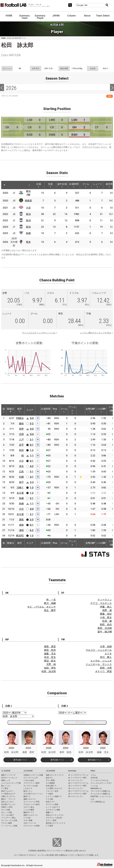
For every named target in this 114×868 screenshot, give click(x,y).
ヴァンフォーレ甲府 (31, 802)
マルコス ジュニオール (99, 650)
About (87, 16)
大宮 (28, 208)
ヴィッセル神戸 (7, 815)
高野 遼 (107, 610)
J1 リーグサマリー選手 (77, 778)
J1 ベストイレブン (76, 780)
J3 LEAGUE (50, 771)
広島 (21, 472)
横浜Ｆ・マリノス (8, 799)
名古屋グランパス (8, 804)
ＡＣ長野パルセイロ (54, 788)
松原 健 (107, 621)
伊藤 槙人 (106, 607)
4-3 (32, 466)
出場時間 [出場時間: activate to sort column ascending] (74, 185)
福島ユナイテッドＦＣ (55, 775)
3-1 (32, 472)
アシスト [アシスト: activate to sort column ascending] (72, 410)
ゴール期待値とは (98, 802)
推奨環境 (41, 851)
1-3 (32, 450)
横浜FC (20, 536)
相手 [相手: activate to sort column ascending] (20, 410)
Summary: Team (25, 17)
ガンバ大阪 (6, 810)
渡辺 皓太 (50, 661)
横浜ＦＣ (27, 796)
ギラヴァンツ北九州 (54, 818)
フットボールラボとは (99, 780)
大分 (21, 461)
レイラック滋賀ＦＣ (54, 796)
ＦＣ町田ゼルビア (8, 794)
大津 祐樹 (106, 646)
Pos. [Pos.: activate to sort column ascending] (55, 410)
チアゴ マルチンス (101, 603)
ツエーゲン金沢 (52, 791)
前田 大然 (106, 668)
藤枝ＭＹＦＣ (29, 812)
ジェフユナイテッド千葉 (11, 783)
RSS (110, 96)
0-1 (32, 445)
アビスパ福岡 (7, 823)
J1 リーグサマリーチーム (78, 775)
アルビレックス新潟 (31, 804)
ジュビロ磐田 (29, 810)
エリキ (108, 654)
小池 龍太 (106, 617)
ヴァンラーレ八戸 (31, 778)
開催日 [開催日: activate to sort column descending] (11, 410)
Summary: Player (40, 17)
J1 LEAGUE (6, 771)
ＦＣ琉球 (49, 826)
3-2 (32, 424)
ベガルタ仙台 (29, 780)
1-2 (32, 493)
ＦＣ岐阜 (49, 794)
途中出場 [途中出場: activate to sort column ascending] (62, 185)
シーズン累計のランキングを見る (96, 333)
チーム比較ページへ (29, 722)
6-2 (32, 530)
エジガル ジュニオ (101, 661)
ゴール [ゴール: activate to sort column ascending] (86, 185)
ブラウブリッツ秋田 (31, 783)
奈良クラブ (50, 802)
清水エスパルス (7, 802)
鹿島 (21, 520)
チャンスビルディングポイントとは (39, 333)
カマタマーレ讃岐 (53, 810)
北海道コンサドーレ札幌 (33, 775)
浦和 (21, 530)
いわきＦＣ (28, 788)
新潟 (28, 214)
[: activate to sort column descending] (4, 185)
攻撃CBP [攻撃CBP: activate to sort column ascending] (90, 410)
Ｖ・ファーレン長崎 (9, 826)
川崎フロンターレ (8, 796)
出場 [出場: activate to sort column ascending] (39, 185)
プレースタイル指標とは (100, 791)
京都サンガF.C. (7, 807)
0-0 (32, 418)
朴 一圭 (51, 600)
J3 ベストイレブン (76, 796)
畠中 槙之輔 (105, 632)
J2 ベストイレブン (76, 788)
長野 (21, 429)
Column (71, 16)
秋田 (21, 450)
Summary (72, 771)
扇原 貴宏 (50, 646)
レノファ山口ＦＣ (53, 807)
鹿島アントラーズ (8, 775)
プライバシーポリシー (55, 851)
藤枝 (21, 424)
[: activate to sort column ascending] (11, 185)
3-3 (32, 482)
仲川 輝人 (106, 657)
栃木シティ (28, 791)
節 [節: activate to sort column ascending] (4, 410)
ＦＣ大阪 (49, 799)
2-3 (32, 520)
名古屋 (20, 493)
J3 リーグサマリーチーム (78, 791)
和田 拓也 (106, 625)
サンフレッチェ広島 (9, 820)
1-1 (32, 456)
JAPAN (56, 16)
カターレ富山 (29, 807)
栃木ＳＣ (49, 778)
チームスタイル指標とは (100, 794)
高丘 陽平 (50, 610)
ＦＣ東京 (5, 788)
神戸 (21, 482)
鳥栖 (28, 233)
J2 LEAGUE (28, 771)
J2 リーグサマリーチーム (78, 783)
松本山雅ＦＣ (51, 786)
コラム (93, 775)
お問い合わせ (79, 851)
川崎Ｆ (20, 488)
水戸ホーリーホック (9, 778)
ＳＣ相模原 (50, 783)
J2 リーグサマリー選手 (77, 786)
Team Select (103, 16)
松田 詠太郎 (49, 671)
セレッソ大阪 (7, 812)
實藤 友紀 (106, 614)
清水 (21, 466)
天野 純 (51, 664)
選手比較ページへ (85, 722)
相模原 (28, 201)
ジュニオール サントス (99, 664)
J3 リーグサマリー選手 (77, 794)
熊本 (28, 242)
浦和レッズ (6, 780)
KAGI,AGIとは (96, 788)
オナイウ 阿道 (103, 671)
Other (93, 771)
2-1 (32, 440)
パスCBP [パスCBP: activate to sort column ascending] (101, 410)
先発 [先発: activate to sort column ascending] (50, 185)
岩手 (21, 445)
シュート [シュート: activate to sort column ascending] (97, 185)
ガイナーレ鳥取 (52, 804)
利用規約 (33, 851)
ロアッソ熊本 (51, 820)
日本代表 (94, 778)
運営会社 (69, 851)
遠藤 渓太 (50, 654)
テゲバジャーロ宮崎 (31, 826)
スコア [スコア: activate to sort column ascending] (30, 410)
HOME (9, 16)
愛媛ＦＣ (49, 812)
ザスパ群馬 (50, 780)
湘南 (21, 525)
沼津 (21, 434)
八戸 (21, 440)
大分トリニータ (30, 823)
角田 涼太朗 (105, 628)
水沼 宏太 (50, 657)
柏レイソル (6, 786)
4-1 (32, 477)
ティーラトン (105, 600)
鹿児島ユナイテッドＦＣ (56, 823)
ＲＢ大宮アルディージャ (33, 794)
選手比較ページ (20, 760)
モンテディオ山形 (31, 786)
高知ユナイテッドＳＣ (55, 815)
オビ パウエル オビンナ (42, 607)
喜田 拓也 (50, 650)
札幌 (21, 477)
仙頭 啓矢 (50, 668)
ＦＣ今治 (27, 818)
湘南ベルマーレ (30, 799)
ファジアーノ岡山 (8, 818)
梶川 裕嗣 (50, 603)
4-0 (32, 509)
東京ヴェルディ (7, 791)
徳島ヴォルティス (31, 815)
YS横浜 (20, 418)
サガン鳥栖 (28, 820)
